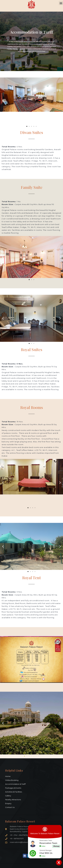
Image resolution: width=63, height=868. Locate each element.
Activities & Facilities (14, 792)
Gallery (8, 796)
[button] (61, 3)
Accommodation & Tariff (15, 784)
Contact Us (10, 807)
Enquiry (8, 803)
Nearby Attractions (13, 800)
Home (8, 776)
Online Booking (12, 780)
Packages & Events (13, 788)
